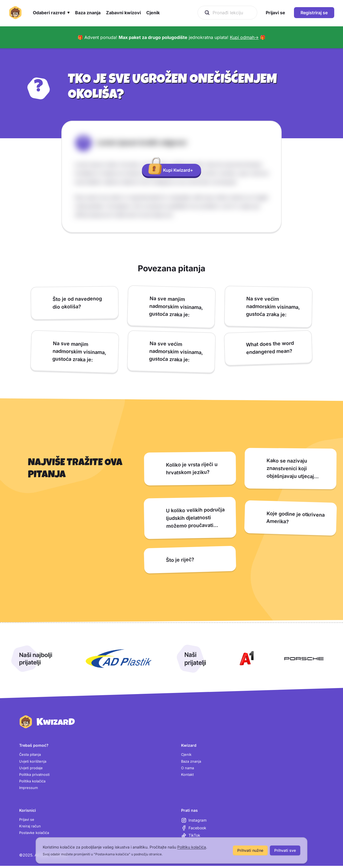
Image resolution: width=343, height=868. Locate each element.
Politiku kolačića (192, 847)
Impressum (29, 790)
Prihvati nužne (250, 850)
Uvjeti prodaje (32, 769)
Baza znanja (192, 762)
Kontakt (188, 776)
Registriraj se (314, 13)
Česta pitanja (31, 755)
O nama (188, 769)
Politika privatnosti (36, 776)
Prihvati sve (285, 850)
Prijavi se (27, 822)
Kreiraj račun (30, 829)
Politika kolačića (34, 783)
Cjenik (187, 755)
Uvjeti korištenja (33, 762)
